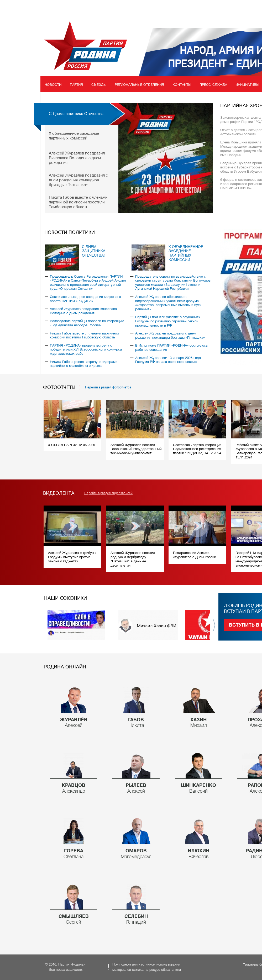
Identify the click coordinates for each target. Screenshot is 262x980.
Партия (77, 85)
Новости (53, 85)
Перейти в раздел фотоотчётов (108, 387)
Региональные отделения (139, 85)
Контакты (182, 85)
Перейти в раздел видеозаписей (108, 493)
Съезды (99, 85)
